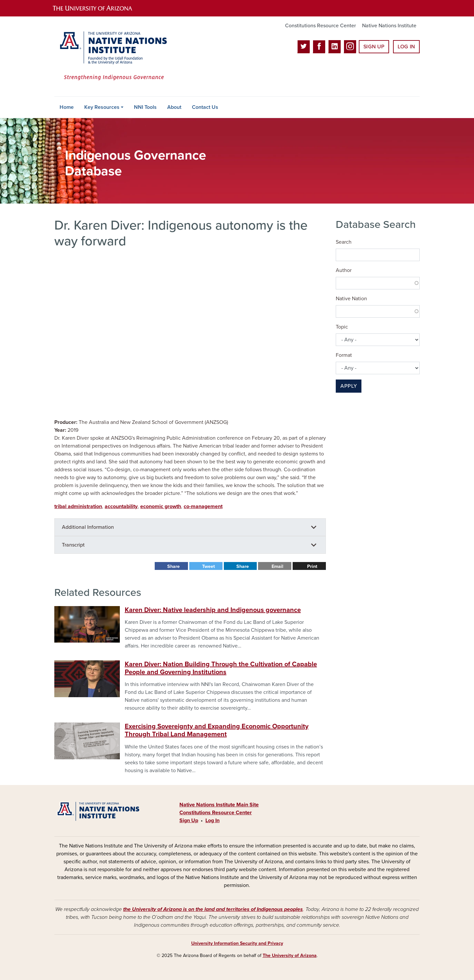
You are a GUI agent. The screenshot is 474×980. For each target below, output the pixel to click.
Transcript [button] (73, 545)
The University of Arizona (290, 956)
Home (67, 107)
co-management (203, 506)
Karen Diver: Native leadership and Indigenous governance (213, 610)
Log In (406, 47)
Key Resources (102, 107)
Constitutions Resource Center (320, 26)
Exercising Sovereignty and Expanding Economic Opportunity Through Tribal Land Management (217, 730)
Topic (342, 327)
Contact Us (205, 107)
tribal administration (78, 506)
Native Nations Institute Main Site (219, 805)
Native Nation (351, 299)
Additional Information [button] (88, 527)
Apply (349, 386)
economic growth (161, 506)
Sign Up (374, 47)
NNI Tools (145, 107)
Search (344, 242)
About (174, 107)
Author (344, 270)
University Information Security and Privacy (237, 943)
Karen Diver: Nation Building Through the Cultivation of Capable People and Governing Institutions (221, 668)
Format (344, 355)
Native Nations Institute (389, 26)
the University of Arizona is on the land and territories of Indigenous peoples (213, 909)
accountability (121, 506)
